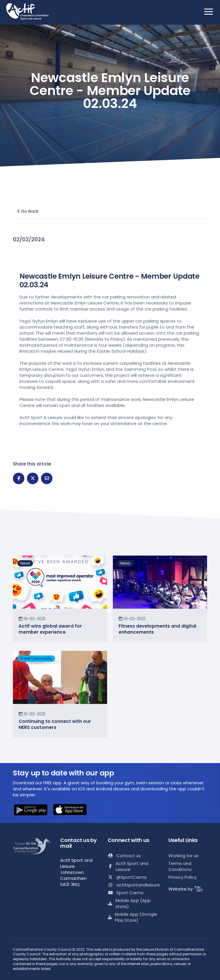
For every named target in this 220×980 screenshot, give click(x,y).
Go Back (28, 211)
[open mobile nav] (209, 11)
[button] (31, 810)
